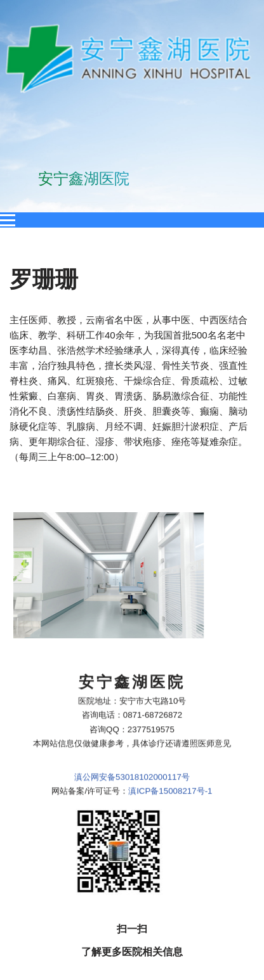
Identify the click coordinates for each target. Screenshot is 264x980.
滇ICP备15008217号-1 (170, 691)
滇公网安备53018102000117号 (132, 677)
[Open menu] (8, 220)
